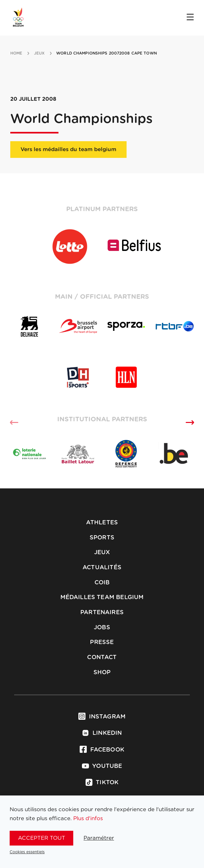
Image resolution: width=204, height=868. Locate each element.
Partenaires (102, 613)
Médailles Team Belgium (102, 597)
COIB (102, 583)
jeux (39, 53)
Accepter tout (42, 838)
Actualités (102, 568)
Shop (102, 673)
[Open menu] (190, 18)
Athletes (102, 523)
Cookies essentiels (27, 852)
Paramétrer (99, 838)
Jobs (102, 628)
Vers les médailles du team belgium (68, 149)
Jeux (102, 553)
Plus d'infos (88, 818)
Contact (102, 657)
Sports (102, 538)
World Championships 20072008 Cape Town (106, 53)
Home (16, 53)
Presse (102, 642)
